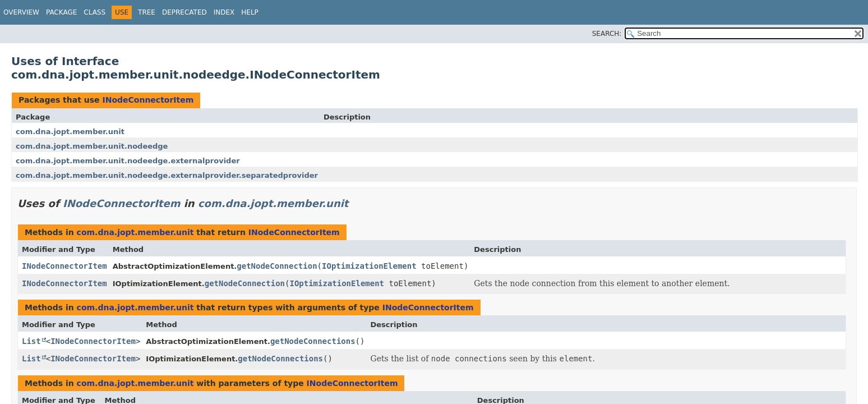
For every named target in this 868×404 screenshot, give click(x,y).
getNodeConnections (313, 341)
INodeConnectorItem (148, 100)
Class (94, 12)
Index (224, 12)
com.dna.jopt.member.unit (70, 132)
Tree (147, 12)
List (31, 341)
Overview (21, 12)
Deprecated (184, 12)
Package (61, 12)
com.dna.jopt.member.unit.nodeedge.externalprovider (128, 161)
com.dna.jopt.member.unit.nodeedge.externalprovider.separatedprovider (167, 175)
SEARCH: (607, 34)
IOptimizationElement (369, 266)
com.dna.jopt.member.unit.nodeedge (92, 146)
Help (250, 12)
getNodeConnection (277, 266)
